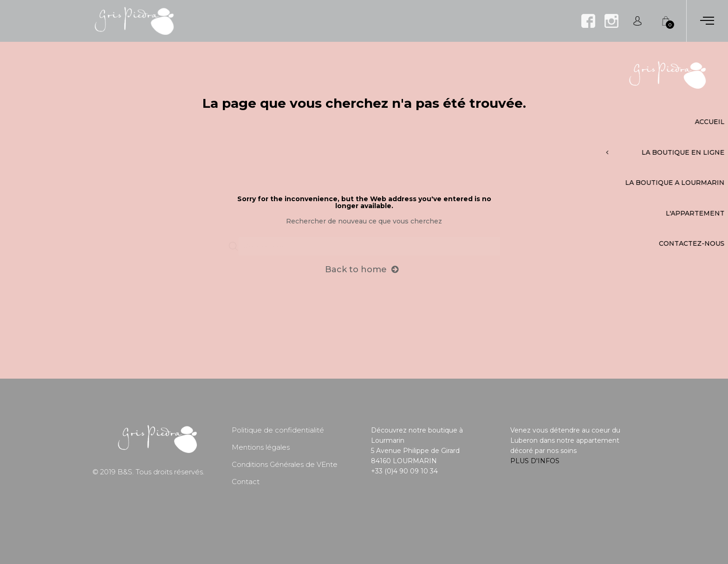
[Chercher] (369, 242)
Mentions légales (261, 447)
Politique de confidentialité (278, 430)
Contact (246, 482)
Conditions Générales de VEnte (285, 464)
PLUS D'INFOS (535, 461)
